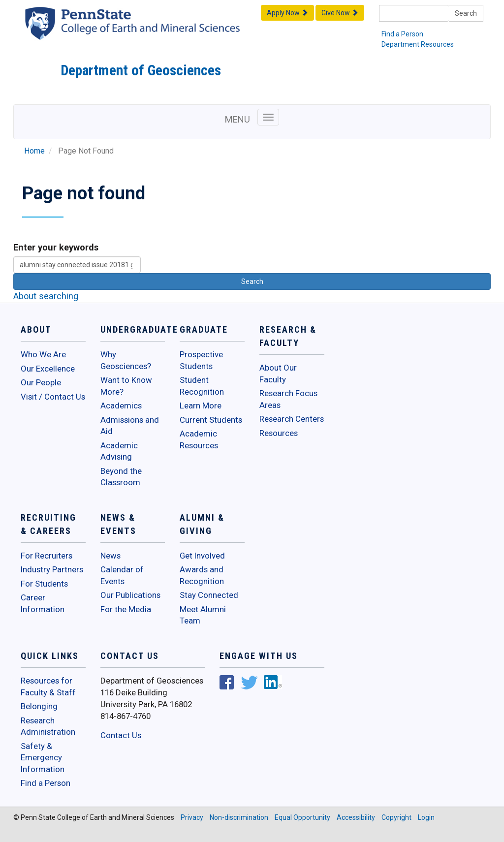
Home (34, 151)
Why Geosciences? (126, 360)
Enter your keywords (56, 247)
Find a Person (402, 34)
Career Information (43, 603)
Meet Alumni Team (203, 615)
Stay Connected (209, 595)
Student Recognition (202, 386)
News (110, 556)
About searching (46, 296)
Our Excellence (48, 369)
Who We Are (43, 354)
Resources (279, 433)
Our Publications (130, 595)
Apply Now (287, 13)
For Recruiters (47, 556)
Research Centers (292, 419)
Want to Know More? (126, 386)
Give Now (340, 13)
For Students (44, 584)
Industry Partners (52, 569)
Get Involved (202, 556)
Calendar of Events (122, 575)
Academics (121, 405)
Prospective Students (201, 360)
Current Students (211, 420)
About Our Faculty (278, 374)
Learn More (201, 405)
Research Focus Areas (288, 399)
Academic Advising (119, 451)
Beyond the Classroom (121, 477)
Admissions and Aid (130, 426)
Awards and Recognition (202, 575)
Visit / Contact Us (53, 397)
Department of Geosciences (141, 70)
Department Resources (418, 44)
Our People (41, 382)
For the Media (126, 609)
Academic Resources (199, 439)
